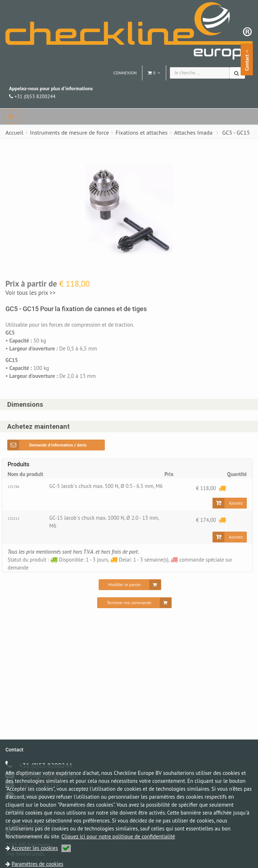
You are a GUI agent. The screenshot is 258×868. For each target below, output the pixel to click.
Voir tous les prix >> (31, 293)
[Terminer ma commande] (134, 605)
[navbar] (11, 117)
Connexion (125, 73)
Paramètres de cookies (37, 864)
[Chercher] (237, 73)
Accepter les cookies (41, 848)
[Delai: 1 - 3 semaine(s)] (222, 488)
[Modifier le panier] (130, 587)
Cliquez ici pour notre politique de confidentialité (118, 836)
